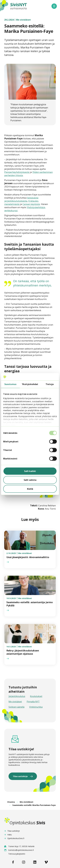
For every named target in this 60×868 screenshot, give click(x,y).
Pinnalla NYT (33, 702)
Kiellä (30, 489)
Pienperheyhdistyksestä (17, 172)
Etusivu (11, 802)
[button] (54, 6)
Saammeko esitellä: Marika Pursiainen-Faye (34, 805)
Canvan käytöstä (31, 204)
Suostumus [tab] (10, 384)
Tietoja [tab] (50, 384)
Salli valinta (30, 480)
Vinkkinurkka (36, 707)
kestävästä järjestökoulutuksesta (21, 199)
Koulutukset (36, 696)
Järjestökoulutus (17, 696)
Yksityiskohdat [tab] (30, 384)
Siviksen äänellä (16, 707)
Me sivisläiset (15, 702)
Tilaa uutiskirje (20, 776)
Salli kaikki (30, 471)
